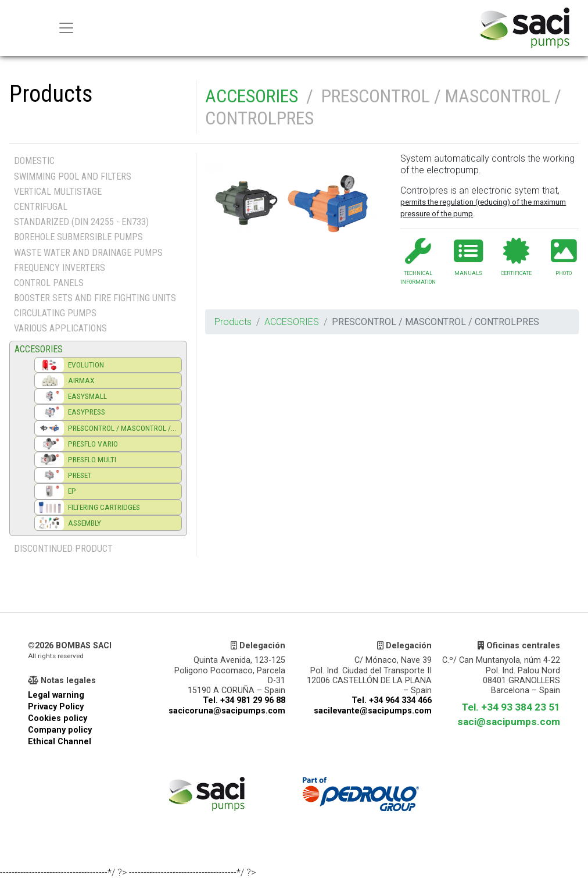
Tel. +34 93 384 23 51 (511, 707)
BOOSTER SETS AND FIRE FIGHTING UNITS (95, 298)
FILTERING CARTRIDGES (104, 507)
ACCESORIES (252, 96)
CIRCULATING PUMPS (55, 313)
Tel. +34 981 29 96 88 (244, 700)
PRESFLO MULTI (92, 459)
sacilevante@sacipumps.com (373, 711)
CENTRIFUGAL (41, 207)
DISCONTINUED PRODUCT (63, 549)
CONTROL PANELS (49, 283)
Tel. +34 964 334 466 (392, 700)
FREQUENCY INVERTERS (60, 268)
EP (72, 491)
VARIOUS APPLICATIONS (60, 328)
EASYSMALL (87, 396)
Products (233, 322)
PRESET (80, 475)
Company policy (60, 730)
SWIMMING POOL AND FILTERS (73, 176)
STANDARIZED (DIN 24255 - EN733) (81, 222)
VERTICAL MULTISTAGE (58, 192)
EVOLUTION (86, 365)
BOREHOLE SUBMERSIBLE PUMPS (78, 237)
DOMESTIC (34, 161)
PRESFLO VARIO (93, 444)
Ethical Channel (60, 742)
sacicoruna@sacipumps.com (227, 711)
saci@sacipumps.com (509, 722)
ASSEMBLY (85, 523)
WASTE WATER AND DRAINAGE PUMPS (88, 253)
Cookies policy (58, 718)
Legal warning (56, 695)
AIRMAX (81, 380)
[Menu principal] (66, 28)
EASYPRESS (87, 412)
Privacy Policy (56, 707)
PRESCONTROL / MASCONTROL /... (122, 428)
